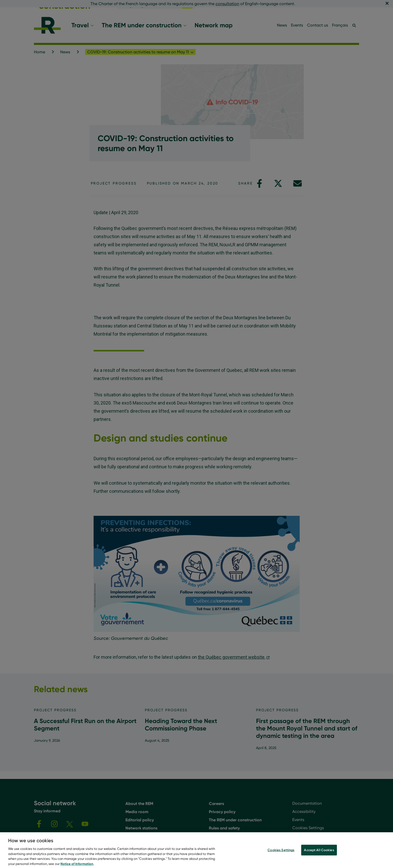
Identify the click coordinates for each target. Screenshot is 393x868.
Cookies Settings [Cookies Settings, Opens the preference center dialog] (281, 853)
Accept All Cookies (319, 853)
